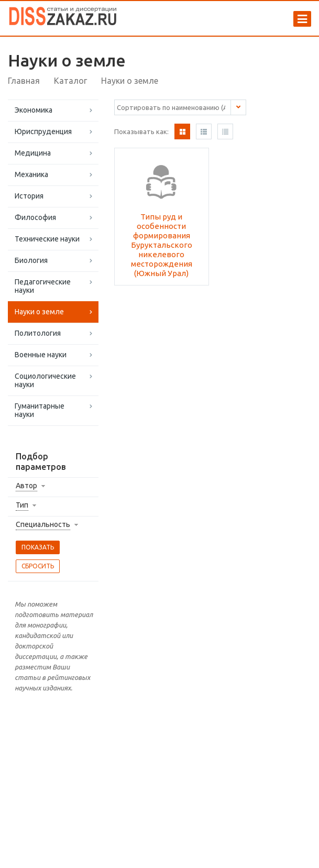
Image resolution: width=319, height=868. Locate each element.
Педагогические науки (43, 286)
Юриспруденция (43, 131)
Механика (31, 174)
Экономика (34, 110)
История (29, 196)
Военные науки (41, 355)
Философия (35, 217)
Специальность (43, 524)
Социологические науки (45, 380)
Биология (31, 260)
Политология (38, 333)
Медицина (33, 153)
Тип (22, 505)
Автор (26, 486)
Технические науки (47, 239)
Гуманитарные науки (40, 410)
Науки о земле (39, 312)
